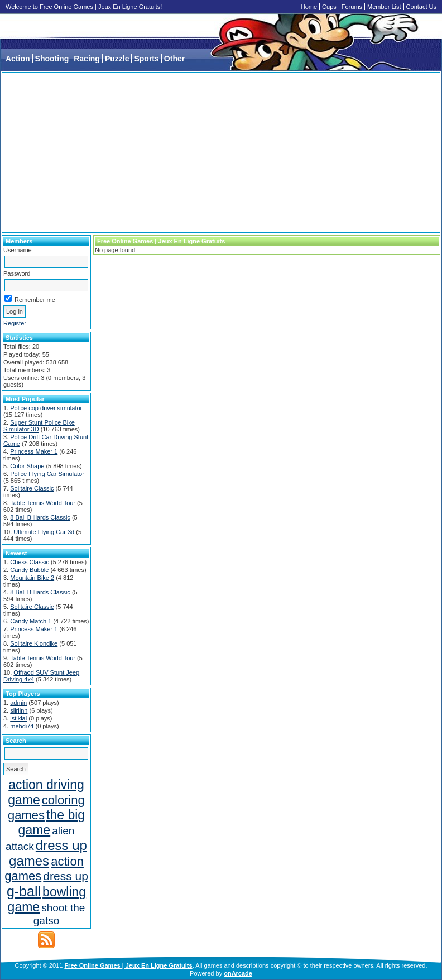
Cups (329, 7)
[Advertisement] (221, 152)
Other (174, 59)
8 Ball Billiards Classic (40, 517)
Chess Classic (30, 562)
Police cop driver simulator (46, 408)
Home (309, 7)
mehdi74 (22, 726)
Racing (87, 59)
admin (18, 703)
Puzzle (117, 59)
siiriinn (19, 710)
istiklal (18, 718)
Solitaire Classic (32, 488)
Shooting (52, 59)
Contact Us (421, 7)
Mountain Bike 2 (32, 578)
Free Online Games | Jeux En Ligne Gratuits (128, 965)
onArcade (238, 973)
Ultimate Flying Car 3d (44, 532)
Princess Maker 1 (34, 451)
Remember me (30, 300)
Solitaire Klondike (34, 643)
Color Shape (27, 466)
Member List (384, 7)
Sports (146, 59)
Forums (352, 7)
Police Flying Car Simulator (47, 474)
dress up (66, 876)
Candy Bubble (29, 570)
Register (15, 323)
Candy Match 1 (31, 621)
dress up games (48, 853)
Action (18, 59)
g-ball (24, 891)
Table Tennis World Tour (43, 503)
